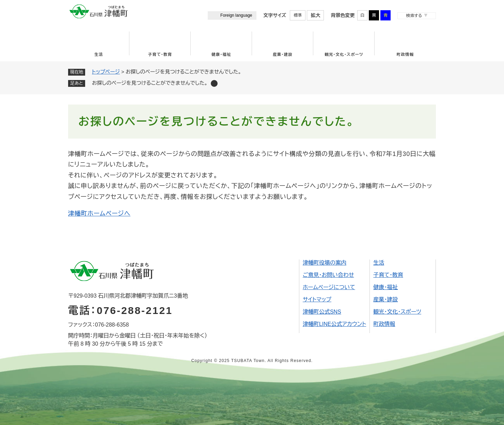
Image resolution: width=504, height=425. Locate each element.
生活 (99, 54)
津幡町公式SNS (322, 312)
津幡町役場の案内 (325, 263)
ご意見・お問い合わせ (328, 275)
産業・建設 (283, 54)
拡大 (315, 15)
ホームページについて (329, 287)
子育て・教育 (160, 54)
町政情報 (405, 54)
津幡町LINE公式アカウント (334, 324)
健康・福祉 (221, 54)
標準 (298, 15)
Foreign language (236, 15)
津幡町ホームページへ (99, 214)
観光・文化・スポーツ (344, 54)
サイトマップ (317, 300)
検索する (414, 16)
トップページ (106, 72)
